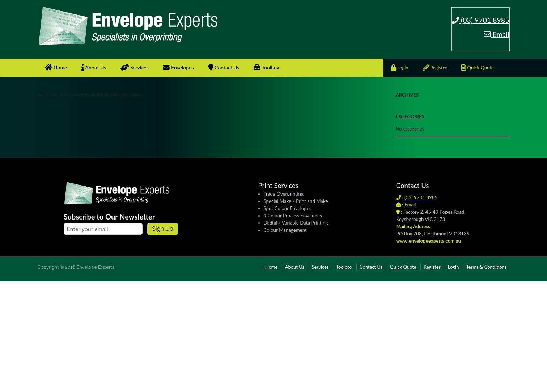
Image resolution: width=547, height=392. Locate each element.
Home (56, 67)
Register (435, 68)
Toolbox (266, 67)
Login (400, 68)
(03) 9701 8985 (481, 20)
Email (497, 34)
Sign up (162, 229)
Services (134, 67)
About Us (94, 67)
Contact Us (224, 67)
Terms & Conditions (487, 267)
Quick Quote (477, 68)
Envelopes (178, 67)
